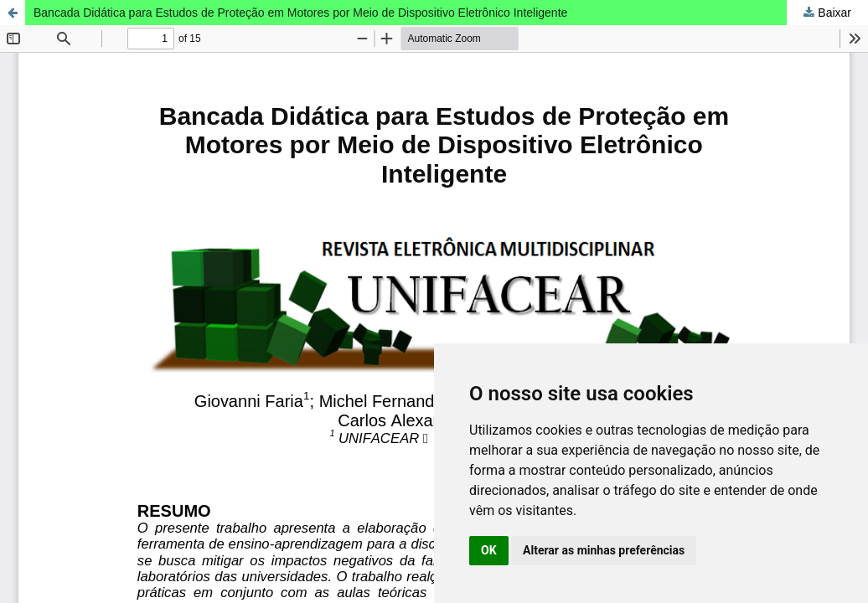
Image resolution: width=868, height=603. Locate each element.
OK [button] (489, 550)
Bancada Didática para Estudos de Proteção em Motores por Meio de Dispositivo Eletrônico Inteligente (300, 13)
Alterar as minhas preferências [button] (604, 550)
